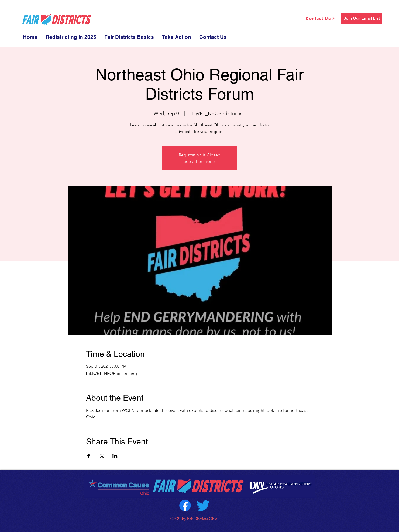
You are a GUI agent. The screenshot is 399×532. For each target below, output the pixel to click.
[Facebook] (185, 505)
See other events (200, 161)
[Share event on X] (102, 456)
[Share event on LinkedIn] (115, 456)
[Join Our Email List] (362, 18)
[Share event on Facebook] (89, 456)
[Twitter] (203, 505)
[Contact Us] (320, 18)
